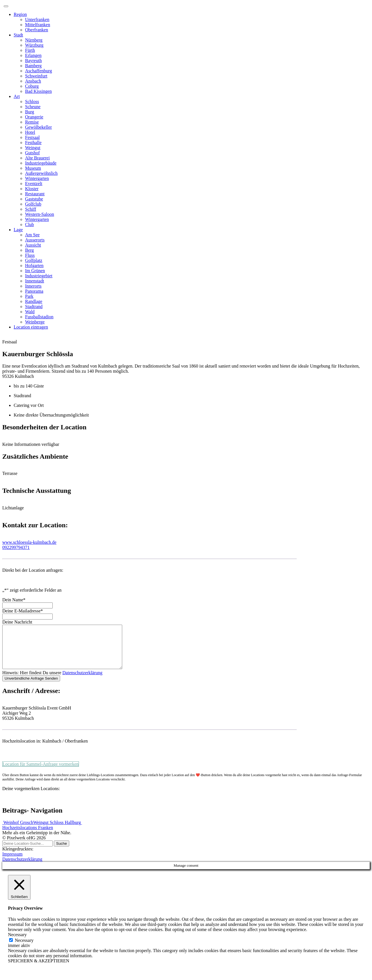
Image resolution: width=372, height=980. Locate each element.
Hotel (30, 132)
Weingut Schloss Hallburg (58, 831)
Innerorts (33, 286)
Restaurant (35, 194)
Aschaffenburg (39, 71)
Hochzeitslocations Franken (28, 836)
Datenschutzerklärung (82, 681)
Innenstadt (35, 281)
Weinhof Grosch (18, 831)
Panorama (34, 291)
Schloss (32, 102)
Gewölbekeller (38, 127)
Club (29, 225)
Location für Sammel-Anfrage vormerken (41, 773)
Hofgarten (34, 265)
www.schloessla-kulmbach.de (29, 542)
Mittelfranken (38, 25)
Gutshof (32, 153)
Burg (30, 112)
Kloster (32, 189)
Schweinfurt (36, 76)
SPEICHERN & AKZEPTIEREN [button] (39, 969)
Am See (32, 235)
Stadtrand (34, 306)
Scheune (33, 107)
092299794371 (16, 547)
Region (20, 14)
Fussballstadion (39, 317)
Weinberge (35, 322)
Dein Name (14, 600)
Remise (32, 122)
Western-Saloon (40, 214)
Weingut (33, 148)
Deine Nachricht (17, 622)
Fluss (30, 255)
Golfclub (33, 204)
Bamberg (33, 66)
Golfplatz (34, 260)
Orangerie (34, 117)
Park (29, 296)
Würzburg (34, 45)
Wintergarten (37, 178)
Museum (33, 168)
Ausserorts (35, 240)
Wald (30, 312)
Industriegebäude (41, 163)
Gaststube (34, 199)
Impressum (12, 863)
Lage (18, 230)
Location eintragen (31, 327)
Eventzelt (34, 184)
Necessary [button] (17, 943)
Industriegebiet (39, 276)
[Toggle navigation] (6, 6)
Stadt (18, 35)
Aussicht (33, 245)
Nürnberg (34, 40)
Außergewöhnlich (41, 173)
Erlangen (33, 55)
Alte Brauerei (37, 158)
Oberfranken (37, 30)
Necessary (24, 949)
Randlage (34, 301)
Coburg (32, 86)
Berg (29, 250)
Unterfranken (37, 20)
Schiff (31, 209)
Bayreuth (33, 61)
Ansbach (33, 81)
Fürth (30, 50)
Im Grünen (35, 271)
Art (17, 96)
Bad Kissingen (38, 91)
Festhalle (33, 143)
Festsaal (32, 137)
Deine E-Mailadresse (23, 611)
